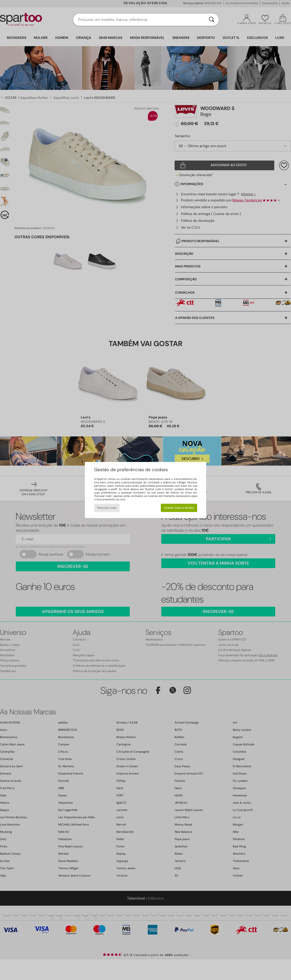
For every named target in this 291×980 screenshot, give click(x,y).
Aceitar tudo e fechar (179, 508)
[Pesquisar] (211, 20)
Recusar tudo (107, 508)
